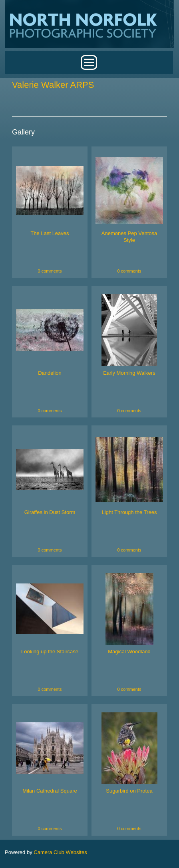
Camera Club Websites (60, 852)
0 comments (50, 271)
